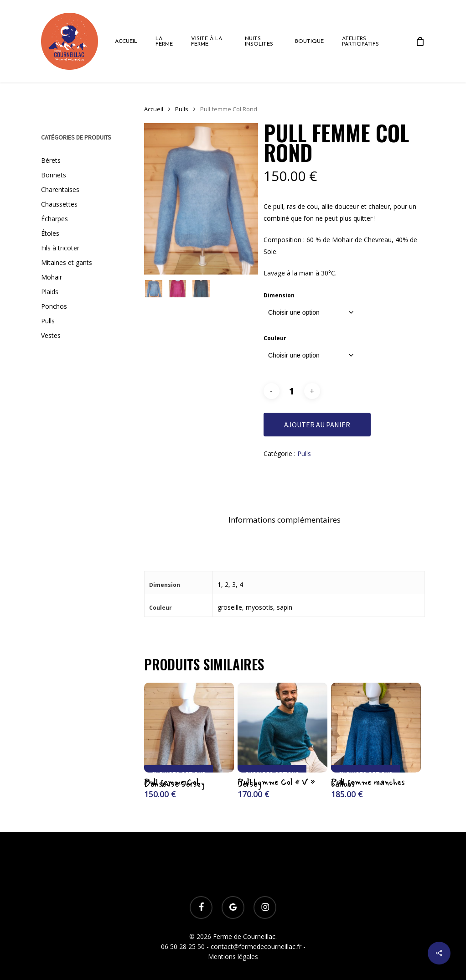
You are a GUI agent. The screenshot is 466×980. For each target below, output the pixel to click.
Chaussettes (59, 204)
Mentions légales (233, 957)
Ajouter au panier (317, 425)
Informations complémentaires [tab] (285, 520)
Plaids (50, 292)
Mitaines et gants (67, 262)
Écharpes (54, 219)
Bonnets (54, 175)
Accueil (154, 109)
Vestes (51, 335)
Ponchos (54, 306)
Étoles (50, 233)
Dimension (279, 295)
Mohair (52, 277)
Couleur (275, 338)
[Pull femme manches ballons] (376, 728)
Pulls (48, 321)
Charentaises (60, 189)
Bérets (51, 160)
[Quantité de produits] (292, 391)
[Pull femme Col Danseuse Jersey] (189, 728)
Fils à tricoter (60, 248)
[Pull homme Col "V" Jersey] (282, 728)
